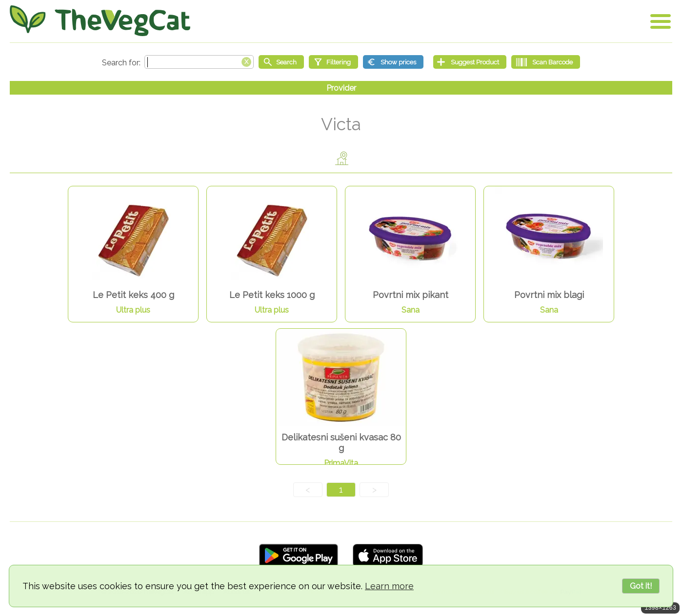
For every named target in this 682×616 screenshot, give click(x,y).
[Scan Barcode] (546, 62)
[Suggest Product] (470, 62)
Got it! (641, 586)
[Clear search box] (246, 61)
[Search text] (199, 62)
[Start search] (281, 62)
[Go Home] (100, 21)
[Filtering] (333, 62)
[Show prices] (393, 62)
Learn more (389, 586)
